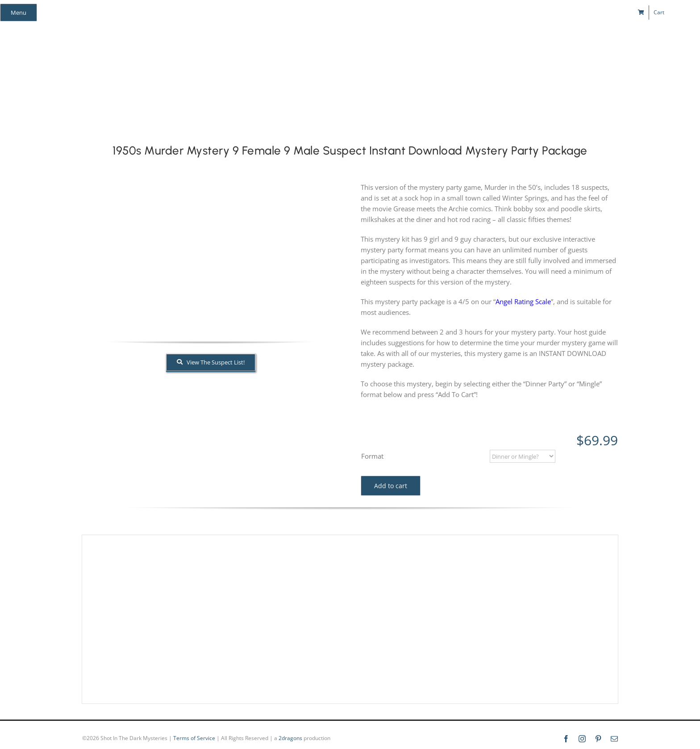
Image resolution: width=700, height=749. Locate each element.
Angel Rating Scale (523, 301)
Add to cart (391, 486)
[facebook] (527, 13)
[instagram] (543, 13)
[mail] (575, 13)
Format (372, 456)
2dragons (290, 738)
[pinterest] (559, 13)
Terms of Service (194, 738)
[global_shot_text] (299, 43)
